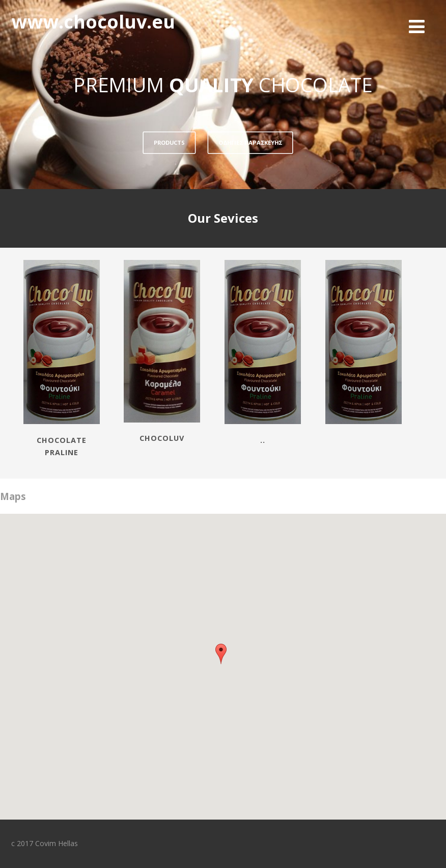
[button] (221, 654)
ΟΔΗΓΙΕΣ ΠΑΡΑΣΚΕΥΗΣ (250, 142)
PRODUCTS (169, 142)
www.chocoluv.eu (93, 22)
